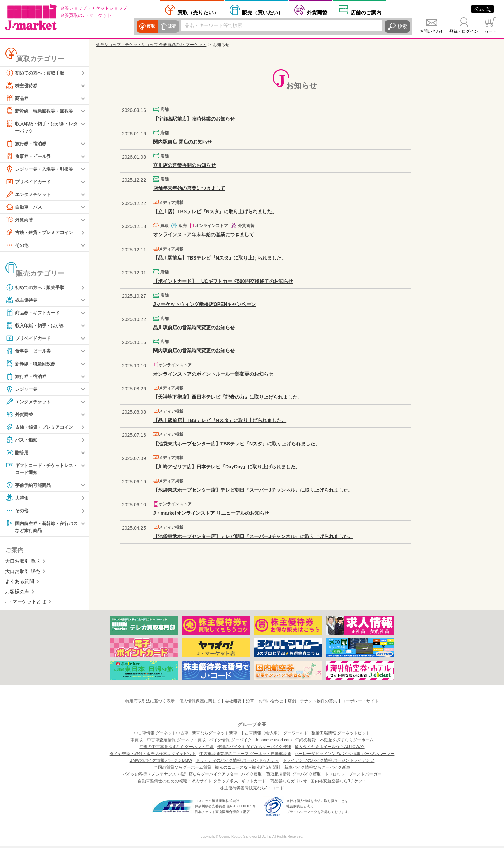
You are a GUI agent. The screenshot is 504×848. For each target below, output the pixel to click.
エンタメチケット (30, 195)
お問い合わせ (432, 31)
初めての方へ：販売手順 (37, 288)
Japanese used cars (273, 742)
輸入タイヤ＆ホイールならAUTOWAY (329, 748)
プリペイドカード (30, 182)
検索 (402, 26)
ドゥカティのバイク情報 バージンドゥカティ (237, 762)
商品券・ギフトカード (34, 313)
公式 (483, 9)
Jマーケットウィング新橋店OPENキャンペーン (204, 304)
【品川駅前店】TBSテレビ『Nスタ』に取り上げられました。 (220, 258)
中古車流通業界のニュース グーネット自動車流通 (245, 755)
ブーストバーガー (365, 776)
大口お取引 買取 (23, 563)
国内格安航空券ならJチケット (339, 783)
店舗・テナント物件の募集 (312, 703)
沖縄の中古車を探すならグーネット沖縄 (176, 748)
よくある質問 (20, 583)
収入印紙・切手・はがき (37, 326)
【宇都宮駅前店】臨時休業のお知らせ (194, 119)
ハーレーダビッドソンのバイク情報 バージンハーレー (345, 755)
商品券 (18, 98)
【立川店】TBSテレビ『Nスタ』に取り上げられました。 (215, 211)
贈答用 (18, 453)
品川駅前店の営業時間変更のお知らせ (194, 328)
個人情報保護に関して (200, 703)
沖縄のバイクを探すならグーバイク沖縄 (254, 748)
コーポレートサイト (360, 703)
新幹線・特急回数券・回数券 (42, 111)
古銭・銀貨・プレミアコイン (42, 233)
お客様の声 (17, 593)
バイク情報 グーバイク (230, 742)
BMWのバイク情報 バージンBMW (161, 762)
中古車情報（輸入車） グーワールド (274, 735)
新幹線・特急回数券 (32, 364)
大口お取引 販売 (23, 573)
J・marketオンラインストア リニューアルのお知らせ (211, 513)
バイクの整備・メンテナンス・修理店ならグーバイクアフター (180, 776)
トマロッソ (335, 776)
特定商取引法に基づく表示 (150, 703)
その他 (18, 245)
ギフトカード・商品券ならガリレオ (274, 783)
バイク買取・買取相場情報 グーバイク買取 (281, 776)
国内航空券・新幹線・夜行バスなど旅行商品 (42, 528)
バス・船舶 (22, 440)
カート (490, 31)
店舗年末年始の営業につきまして (189, 188)
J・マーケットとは (26, 603)
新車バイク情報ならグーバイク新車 (317, 769)
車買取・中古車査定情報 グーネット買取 (168, 742)
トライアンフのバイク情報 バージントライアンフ (328, 762)
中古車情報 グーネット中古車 (161, 735)
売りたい (198, 12)
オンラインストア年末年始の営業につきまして (204, 234)
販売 (171, 26)
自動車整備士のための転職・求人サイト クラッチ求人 (188, 783)
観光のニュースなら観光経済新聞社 (248, 769)
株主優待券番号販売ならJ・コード (252, 790)
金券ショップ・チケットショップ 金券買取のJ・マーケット (151, 45)
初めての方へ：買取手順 (37, 73)
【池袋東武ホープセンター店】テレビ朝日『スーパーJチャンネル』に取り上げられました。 (253, 490)
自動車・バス (25, 207)
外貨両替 (317, 12)
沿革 (250, 703)
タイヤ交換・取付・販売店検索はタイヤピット (153, 755)
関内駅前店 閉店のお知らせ (183, 142)
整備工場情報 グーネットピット (341, 735)
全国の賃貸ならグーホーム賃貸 (183, 769)
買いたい (263, 12)
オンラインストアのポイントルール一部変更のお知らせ (213, 374)
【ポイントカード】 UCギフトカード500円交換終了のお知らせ (223, 281)
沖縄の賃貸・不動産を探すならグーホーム (334, 742)
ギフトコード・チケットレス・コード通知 (39, 469)
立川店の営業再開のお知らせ (184, 165)
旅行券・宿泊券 (27, 144)
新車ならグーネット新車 (215, 735)
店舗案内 (366, 12)
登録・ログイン (464, 31)
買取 (150, 26)
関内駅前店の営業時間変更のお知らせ (194, 351)
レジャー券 (22, 389)
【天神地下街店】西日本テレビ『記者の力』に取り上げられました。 (228, 397)
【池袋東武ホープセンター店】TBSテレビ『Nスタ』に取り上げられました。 (237, 444)
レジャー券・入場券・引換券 (42, 169)
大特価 (18, 499)
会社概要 (233, 703)
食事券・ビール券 (30, 157)
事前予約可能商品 (30, 486)
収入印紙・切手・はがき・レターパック (42, 127)
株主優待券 (22, 85)
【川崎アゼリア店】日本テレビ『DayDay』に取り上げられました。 (227, 467)
